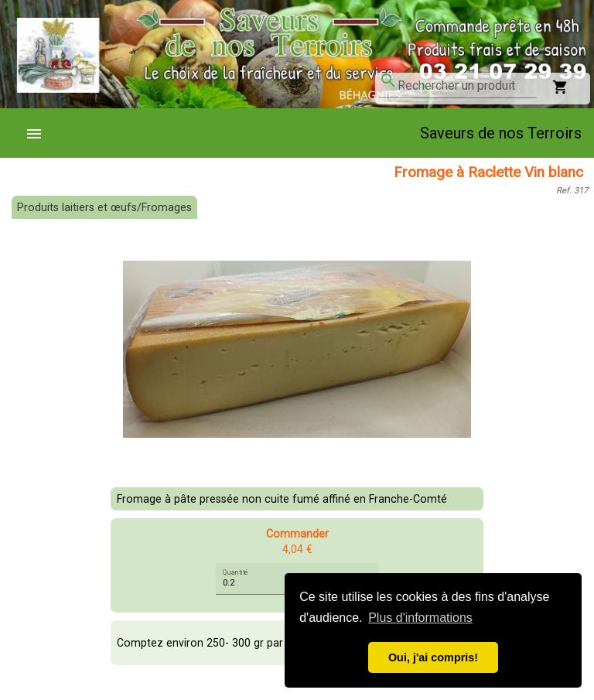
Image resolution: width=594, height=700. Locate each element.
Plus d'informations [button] (420, 618)
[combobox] (467, 86)
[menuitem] (40, 133)
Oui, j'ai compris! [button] (433, 657)
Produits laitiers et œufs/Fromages (104, 207)
